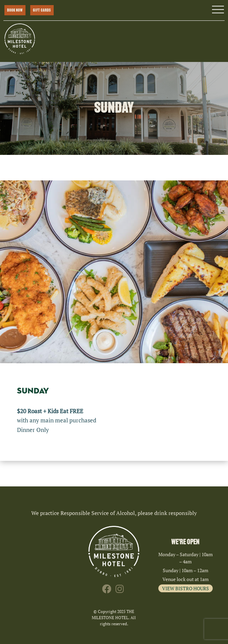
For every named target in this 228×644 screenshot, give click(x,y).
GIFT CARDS (42, 10)
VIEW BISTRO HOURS (186, 588)
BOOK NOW (15, 10)
